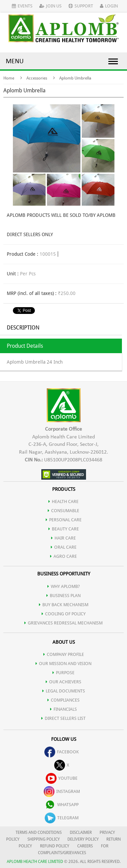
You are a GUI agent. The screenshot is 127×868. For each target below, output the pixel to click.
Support (81, 6)
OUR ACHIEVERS (63, 682)
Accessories (37, 78)
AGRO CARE (63, 556)
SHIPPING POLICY (44, 839)
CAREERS (85, 846)
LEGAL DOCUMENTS (64, 691)
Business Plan (63, 596)
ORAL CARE (64, 547)
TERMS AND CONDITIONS (39, 832)
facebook (62, 752)
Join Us (50, 6)
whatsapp (62, 805)
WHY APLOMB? (64, 586)
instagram (62, 791)
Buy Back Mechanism (64, 605)
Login (109, 6)
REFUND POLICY (55, 846)
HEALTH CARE (63, 501)
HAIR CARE (63, 538)
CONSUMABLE (63, 511)
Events (22, 6)
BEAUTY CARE (64, 529)
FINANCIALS (63, 709)
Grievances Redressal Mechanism (63, 623)
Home (9, 78)
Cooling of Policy (64, 614)
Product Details (25, 346)
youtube (62, 778)
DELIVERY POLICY (83, 839)
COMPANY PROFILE (64, 654)
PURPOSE (63, 673)
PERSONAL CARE (64, 520)
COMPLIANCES (63, 700)
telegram (62, 818)
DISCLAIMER (81, 832)
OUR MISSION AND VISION (63, 664)
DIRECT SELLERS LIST (63, 718)
